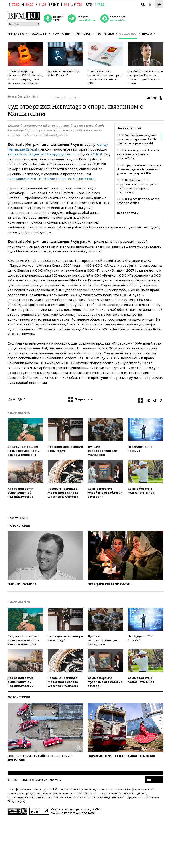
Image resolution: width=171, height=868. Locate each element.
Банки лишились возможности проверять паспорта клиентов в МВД (105, 77)
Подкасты (38, 34)
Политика (105, 34)
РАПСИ (96, 154)
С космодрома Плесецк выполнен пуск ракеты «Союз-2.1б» (138, 154)
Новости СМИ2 (18, 518)
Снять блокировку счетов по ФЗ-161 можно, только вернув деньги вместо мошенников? (25, 77)
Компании (61, 34)
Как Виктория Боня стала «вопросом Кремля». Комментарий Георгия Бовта (145, 77)
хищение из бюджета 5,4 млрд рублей (39, 154)
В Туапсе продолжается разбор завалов (138, 201)
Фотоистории (19, 526)
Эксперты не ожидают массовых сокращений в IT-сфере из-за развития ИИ (137, 139)
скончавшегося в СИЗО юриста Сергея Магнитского (51, 179)
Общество (128, 34)
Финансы (83, 34)
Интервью (16, 34)
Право (147, 34)
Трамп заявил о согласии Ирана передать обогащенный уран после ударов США (139, 169)
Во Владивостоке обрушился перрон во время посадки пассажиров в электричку (137, 186)
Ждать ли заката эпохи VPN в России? (64, 73)
